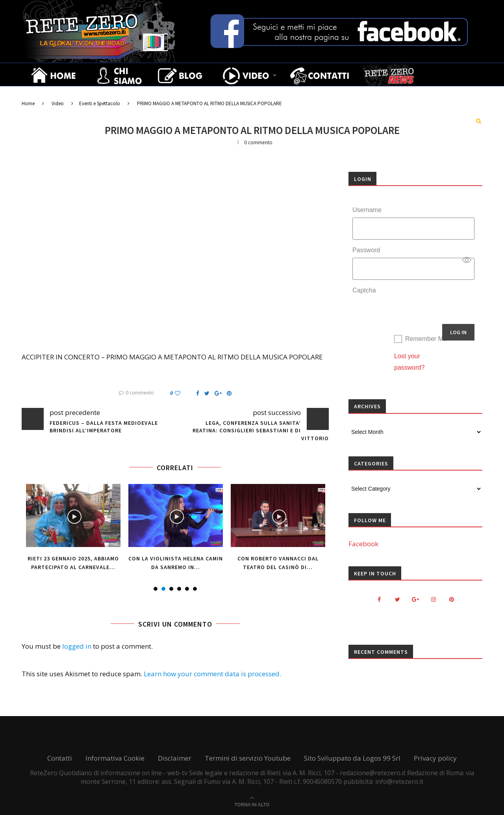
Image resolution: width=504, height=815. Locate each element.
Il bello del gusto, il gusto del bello (110, 97)
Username (367, 210)
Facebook (363, 544)
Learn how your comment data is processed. (212, 674)
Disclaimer (175, 758)
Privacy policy (435, 758)
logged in (77, 646)
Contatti (60, 758)
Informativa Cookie (115, 758)
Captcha (364, 290)
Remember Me (426, 339)
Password (366, 250)
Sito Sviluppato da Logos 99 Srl (352, 758)
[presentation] (412, 313)
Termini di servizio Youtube (248, 758)
